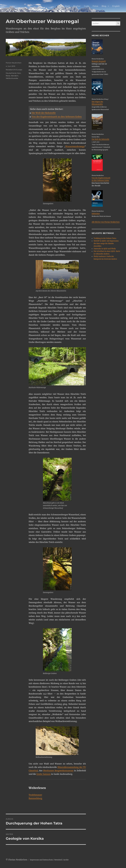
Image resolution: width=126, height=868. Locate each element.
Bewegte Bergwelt (99, 61)
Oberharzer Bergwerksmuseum (58, 771)
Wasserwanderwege (75, 146)
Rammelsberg (35, 798)
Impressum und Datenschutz (41, 860)
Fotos (95, 6)
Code (87, 6)
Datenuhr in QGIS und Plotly (105, 249)
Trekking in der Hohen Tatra (105, 238)
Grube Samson (44, 774)
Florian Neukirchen (14, 63)
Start (67, 6)
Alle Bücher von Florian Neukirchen (106, 222)
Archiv (66, 860)
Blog (104, 6)
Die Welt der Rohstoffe (44, 113)
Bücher (77, 6)
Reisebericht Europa (14, 70)
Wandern (15, 76)
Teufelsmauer (35, 795)
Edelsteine (96, 214)
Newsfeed (58, 860)
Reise (8, 76)
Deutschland (11, 73)
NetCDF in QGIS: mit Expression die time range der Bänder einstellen (106, 244)
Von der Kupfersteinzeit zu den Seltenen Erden (57, 117)
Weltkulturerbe (12, 78)
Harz (19, 73)
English (116, 6)
